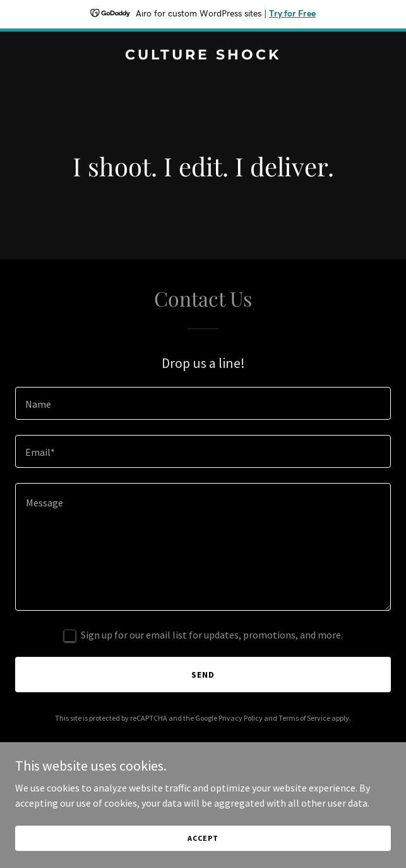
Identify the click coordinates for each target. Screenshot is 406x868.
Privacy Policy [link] (241, 718)
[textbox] (203, 403)
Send (203, 675)
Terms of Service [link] (304, 718)
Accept (203, 838)
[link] (203, 56)
